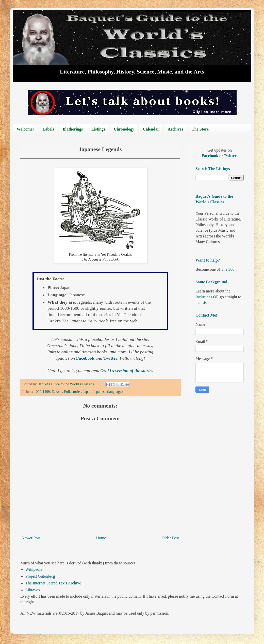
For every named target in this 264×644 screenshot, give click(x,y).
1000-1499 (42, 392)
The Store (200, 129)
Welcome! (25, 129)
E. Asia (57, 392)
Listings (98, 129)
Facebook (86, 358)
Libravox (33, 590)
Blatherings (73, 129)
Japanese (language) (108, 392)
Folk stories (73, 392)
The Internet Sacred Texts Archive (53, 583)
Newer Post (31, 538)
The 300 (228, 269)
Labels (48, 129)
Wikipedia (34, 569)
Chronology (124, 129)
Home (101, 538)
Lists (205, 302)
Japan (87, 392)
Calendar (151, 129)
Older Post (170, 538)
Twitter (110, 358)
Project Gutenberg (40, 576)
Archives (175, 129)
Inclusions (204, 297)
